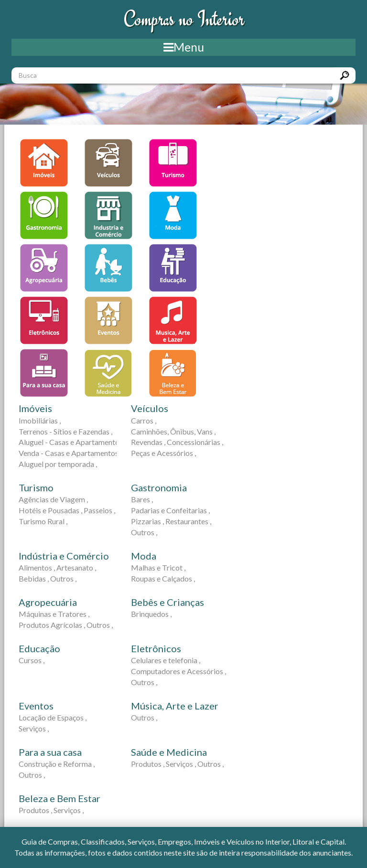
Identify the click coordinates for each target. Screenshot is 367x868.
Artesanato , (76, 567)
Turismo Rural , (43, 521)
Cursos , (32, 660)
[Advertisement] (309, 198)
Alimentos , (37, 567)
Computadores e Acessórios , (178, 671)
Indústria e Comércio (64, 556)
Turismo (36, 487)
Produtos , (148, 764)
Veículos (150, 408)
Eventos (36, 706)
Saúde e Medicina (169, 752)
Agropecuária (48, 602)
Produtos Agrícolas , (52, 625)
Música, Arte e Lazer (175, 706)
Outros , (144, 532)
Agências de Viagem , (53, 499)
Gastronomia (159, 487)
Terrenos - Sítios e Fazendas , (65, 431)
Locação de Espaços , (53, 717)
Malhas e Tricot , (158, 567)
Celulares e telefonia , (166, 660)
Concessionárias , (195, 442)
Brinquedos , (151, 614)
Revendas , (148, 442)
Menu (184, 47)
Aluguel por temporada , (58, 464)
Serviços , (34, 728)
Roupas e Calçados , (163, 578)
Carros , (144, 420)
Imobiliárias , (40, 420)
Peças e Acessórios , (163, 453)
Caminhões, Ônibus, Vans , (173, 431)
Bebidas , (34, 578)
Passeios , (99, 510)
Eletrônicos (156, 648)
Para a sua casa (50, 752)
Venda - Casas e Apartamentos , (70, 453)
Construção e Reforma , (57, 764)
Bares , (142, 499)
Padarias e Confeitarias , (170, 510)
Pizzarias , (147, 521)
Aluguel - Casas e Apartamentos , (72, 442)
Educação (39, 648)
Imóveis (35, 408)
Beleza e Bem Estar (59, 798)
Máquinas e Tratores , (54, 614)
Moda (144, 556)
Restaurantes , (188, 521)
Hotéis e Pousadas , (50, 510)
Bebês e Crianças (167, 602)
